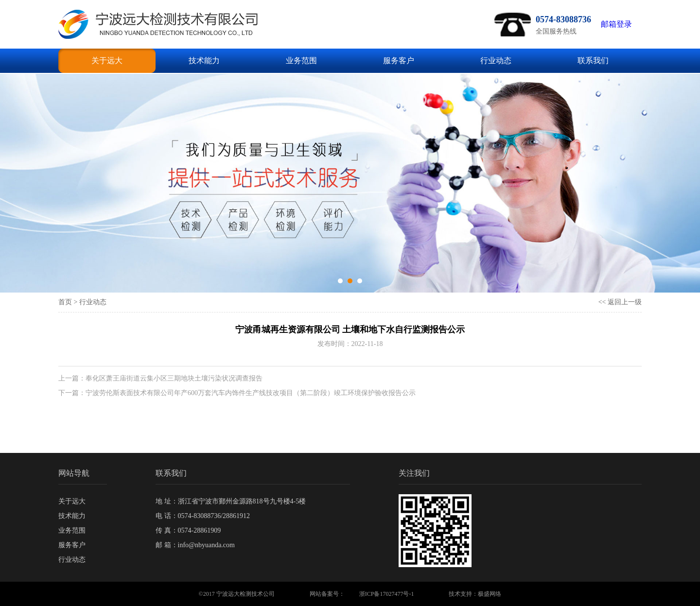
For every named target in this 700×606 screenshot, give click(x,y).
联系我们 (593, 61)
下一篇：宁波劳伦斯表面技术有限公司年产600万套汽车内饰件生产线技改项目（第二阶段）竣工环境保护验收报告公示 (237, 393)
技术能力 (204, 61)
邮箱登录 (616, 24)
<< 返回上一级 (620, 302)
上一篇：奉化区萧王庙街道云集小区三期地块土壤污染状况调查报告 (160, 378)
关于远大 (107, 61)
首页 (65, 302)
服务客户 (399, 61)
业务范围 (301, 61)
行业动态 (496, 61)
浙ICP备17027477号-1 (387, 594)
